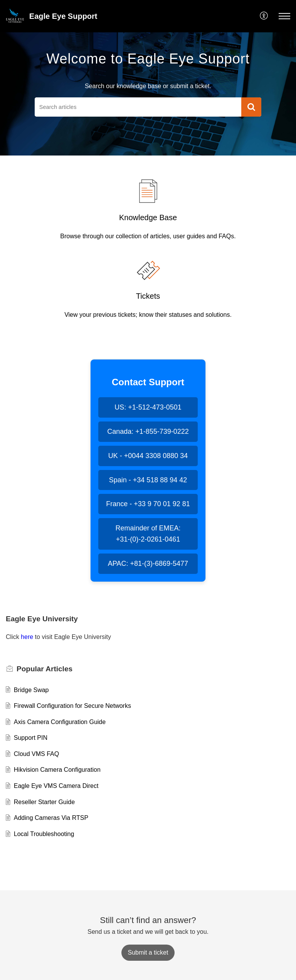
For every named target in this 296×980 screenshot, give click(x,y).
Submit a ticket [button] (148, 952)
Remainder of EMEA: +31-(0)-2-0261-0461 (148, 534)
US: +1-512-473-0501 (148, 407)
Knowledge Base (148, 217)
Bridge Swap (31, 690)
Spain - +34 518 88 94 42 (148, 480)
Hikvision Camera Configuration (57, 770)
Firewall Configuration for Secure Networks (72, 706)
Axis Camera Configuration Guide (60, 722)
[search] (138, 107)
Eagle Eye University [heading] (42, 619)
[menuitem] (264, 16)
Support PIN (31, 738)
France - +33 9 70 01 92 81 (148, 504)
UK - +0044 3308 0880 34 (148, 456)
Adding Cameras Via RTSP (51, 818)
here (27, 637)
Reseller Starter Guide (44, 802)
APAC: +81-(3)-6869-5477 (148, 564)
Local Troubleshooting (44, 834)
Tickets (148, 296)
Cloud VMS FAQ (36, 754)
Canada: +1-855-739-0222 (148, 431)
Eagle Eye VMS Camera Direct (56, 786)
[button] (264, 16)
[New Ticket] (148, 952)
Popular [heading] (45, 669)
